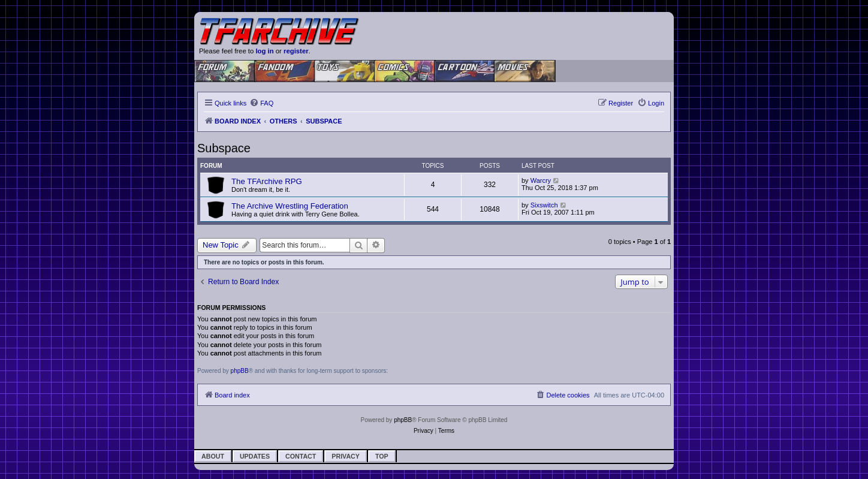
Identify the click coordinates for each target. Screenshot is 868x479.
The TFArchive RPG (267, 181)
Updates (255, 456)
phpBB (240, 371)
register (296, 51)
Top (382, 456)
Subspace (224, 148)
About (213, 456)
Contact (301, 456)
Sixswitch (544, 205)
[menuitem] (261, 103)
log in (264, 51)
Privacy (346, 456)
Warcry (541, 180)
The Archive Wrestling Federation (290, 206)
